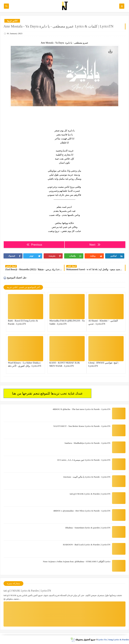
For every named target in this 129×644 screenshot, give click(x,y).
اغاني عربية (12, 21)
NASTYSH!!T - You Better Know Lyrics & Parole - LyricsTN (82, 426)
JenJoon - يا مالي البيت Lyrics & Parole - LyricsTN (87, 477)
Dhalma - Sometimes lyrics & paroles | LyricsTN (88, 528)
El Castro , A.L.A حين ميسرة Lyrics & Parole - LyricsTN (84, 460)
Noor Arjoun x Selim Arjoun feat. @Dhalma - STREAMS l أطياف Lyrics (77, 561)
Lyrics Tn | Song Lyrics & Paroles (113, 640)
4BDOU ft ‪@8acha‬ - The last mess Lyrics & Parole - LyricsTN (82, 409)
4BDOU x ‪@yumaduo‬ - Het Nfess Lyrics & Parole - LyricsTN (82, 511)
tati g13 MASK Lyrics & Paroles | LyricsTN (90, 494)
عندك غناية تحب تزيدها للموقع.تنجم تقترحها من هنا (47, 393)
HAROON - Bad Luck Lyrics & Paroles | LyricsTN (87, 545)
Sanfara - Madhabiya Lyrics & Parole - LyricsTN (87, 443)
